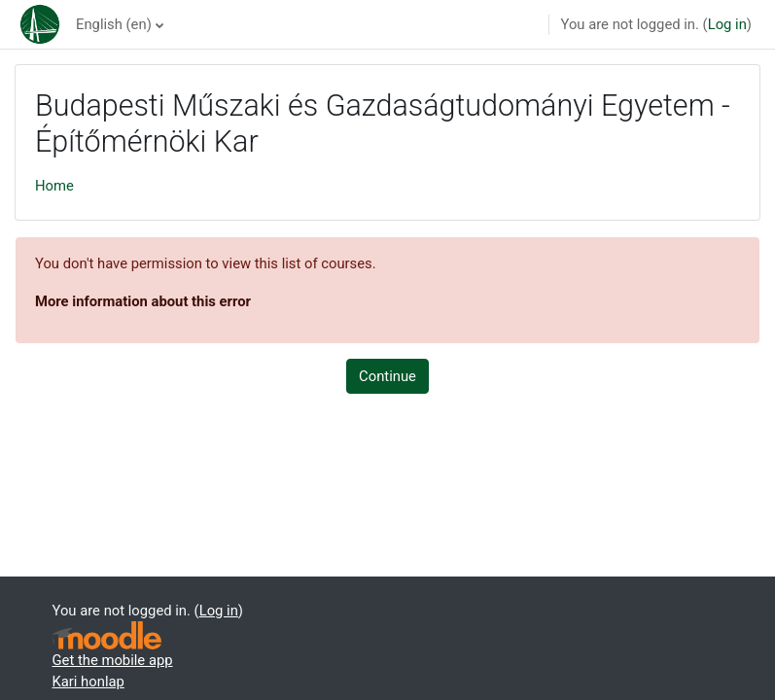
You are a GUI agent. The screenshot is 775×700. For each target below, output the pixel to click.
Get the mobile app (113, 660)
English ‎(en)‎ (114, 24)
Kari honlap (88, 682)
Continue (387, 376)
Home (54, 186)
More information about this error (143, 301)
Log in (727, 24)
